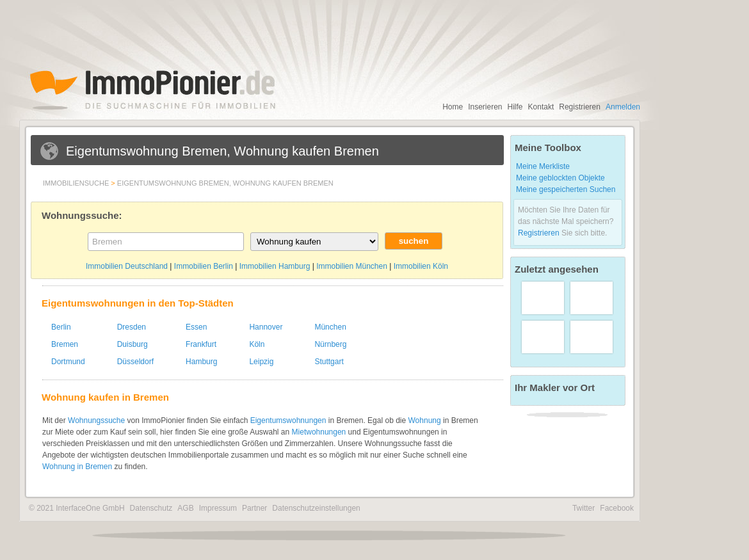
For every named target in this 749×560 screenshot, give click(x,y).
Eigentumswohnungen (288, 420)
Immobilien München (352, 266)
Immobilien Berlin (204, 266)
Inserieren (485, 107)
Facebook (617, 508)
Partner (254, 508)
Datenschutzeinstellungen (316, 508)
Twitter (584, 508)
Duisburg (133, 344)
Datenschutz (151, 508)
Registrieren (580, 107)
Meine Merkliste (543, 166)
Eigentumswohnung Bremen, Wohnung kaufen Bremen (225, 183)
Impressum (218, 508)
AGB (185, 508)
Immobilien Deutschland (127, 266)
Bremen (65, 344)
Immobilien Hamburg (275, 266)
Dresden (132, 327)
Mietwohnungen (319, 432)
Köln (257, 344)
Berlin (61, 327)
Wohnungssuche (96, 420)
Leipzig (261, 362)
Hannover (266, 327)
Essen (196, 327)
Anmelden (623, 107)
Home (453, 107)
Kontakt (541, 107)
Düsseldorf (135, 362)
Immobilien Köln (421, 266)
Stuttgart (329, 362)
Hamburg (201, 362)
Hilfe (515, 107)
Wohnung (425, 420)
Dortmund (68, 362)
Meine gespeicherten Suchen (566, 189)
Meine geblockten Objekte (560, 178)
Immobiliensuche (76, 183)
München (330, 327)
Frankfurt (201, 344)
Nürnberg (330, 344)
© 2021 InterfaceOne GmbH (77, 508)
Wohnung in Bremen (77, 467)
